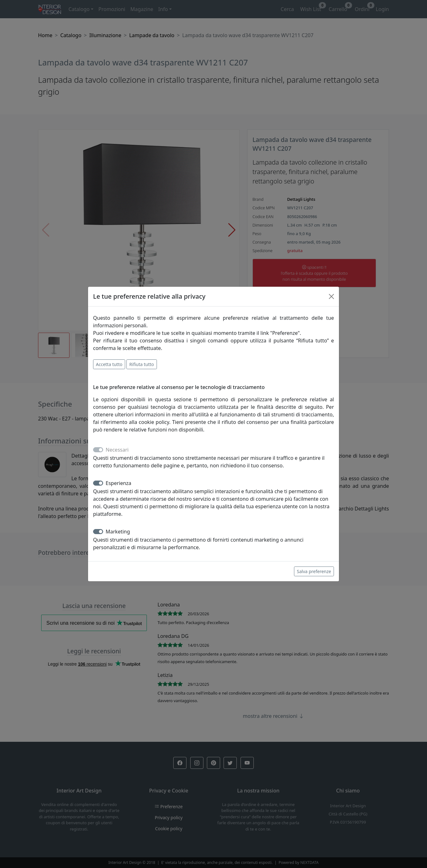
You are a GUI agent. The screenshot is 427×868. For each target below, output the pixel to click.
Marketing (118, 532)
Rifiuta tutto (141, 364)
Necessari (117, 450)
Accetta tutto (109, 364)
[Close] (331, 296)
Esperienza (119, 483)
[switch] (98, 483)
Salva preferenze (314, 571)
